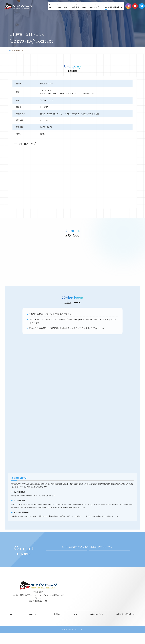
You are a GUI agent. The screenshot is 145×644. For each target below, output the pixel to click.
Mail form (111, 562)
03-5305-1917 (68, 562)
